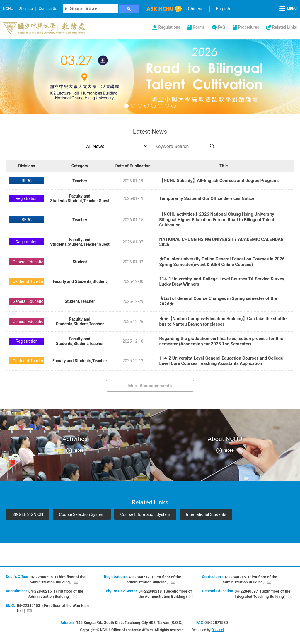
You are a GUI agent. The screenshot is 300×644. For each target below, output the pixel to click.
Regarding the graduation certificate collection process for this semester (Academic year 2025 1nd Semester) (221, 341)
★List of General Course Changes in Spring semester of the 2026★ (218, 301)
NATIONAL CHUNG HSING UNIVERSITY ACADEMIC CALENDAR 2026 (221, 242)
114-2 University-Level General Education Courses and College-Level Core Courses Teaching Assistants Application (222, 361)
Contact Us (48, 9)
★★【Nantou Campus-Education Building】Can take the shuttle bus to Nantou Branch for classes (223, 321)
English (224, 9)
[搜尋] (91, 9)
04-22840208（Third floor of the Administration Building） (57, 579)
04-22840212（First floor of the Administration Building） (154, 579)
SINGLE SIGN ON (28, 514)
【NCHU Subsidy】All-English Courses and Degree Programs (220, 181)
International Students (206, 514)
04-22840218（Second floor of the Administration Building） (165, 594)
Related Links (285, 27)
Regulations (169, 27)
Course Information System (145, 514)
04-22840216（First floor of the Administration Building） (56, 594)
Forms (199, 27)
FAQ (221, 27)
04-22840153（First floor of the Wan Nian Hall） (53, 608)
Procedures (249, 27)
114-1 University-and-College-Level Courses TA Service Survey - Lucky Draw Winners (223, 281)
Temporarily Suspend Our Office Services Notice (207, 198)
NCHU (8, 9)
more (79, 450)
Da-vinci (218, 630)
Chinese (196, 9)
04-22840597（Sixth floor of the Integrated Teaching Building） (262, 594)
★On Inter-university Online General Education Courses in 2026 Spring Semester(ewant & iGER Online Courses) (222, 262)
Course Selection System (82, 514)
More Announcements (150, 386)
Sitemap (26, 9)
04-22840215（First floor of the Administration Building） (250, 579)
